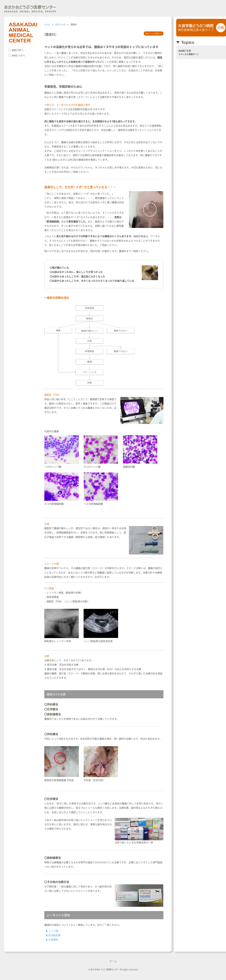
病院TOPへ (18, 50)
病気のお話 (61, 25)
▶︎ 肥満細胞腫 (53, 935)
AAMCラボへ (18, 55)
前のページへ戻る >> (154, 33)
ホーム (113, 961)
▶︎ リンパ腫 (52, 931)
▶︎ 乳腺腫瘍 (52, 939)
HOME (47, 25)
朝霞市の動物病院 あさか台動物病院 (30, 10)
